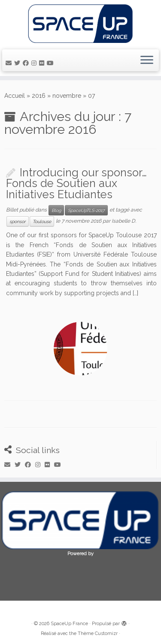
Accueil (15, 96)
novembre (67, 96)
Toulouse (42, 221)
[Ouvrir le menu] (147, 60)
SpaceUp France (69, 624)
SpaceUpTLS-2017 (86, 210)
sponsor (18, 221)
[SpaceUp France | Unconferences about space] (80, 24)
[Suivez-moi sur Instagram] (35, 63)
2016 (39, 96)
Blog (56, 210)
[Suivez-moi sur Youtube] (52, 63)
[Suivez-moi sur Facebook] (27, 63)
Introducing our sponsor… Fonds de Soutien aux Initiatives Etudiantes (76, 183)
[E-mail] (10, 63)
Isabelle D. (124, 221)
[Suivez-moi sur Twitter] (18, 63)
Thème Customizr (98, 633)
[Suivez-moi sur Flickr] (43, 63)
